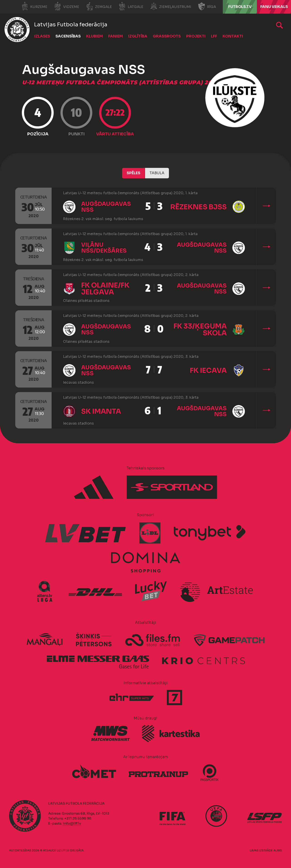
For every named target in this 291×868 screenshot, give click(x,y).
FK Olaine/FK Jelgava (105, 289)
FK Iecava (208, 371)
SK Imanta (101, 411)
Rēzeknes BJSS (198, 207)
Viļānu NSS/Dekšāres (104, 248)
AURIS (278, 850)
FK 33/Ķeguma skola (200, 330)
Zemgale (99, 6)
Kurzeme (34, 6)
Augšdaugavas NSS (106, 207)
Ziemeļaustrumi (171, 6)
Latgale (131, 6)
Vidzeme (67, 6)
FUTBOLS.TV (240, 7)
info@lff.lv (72, 823)
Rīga (207, 6)
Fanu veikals (274, 7)
